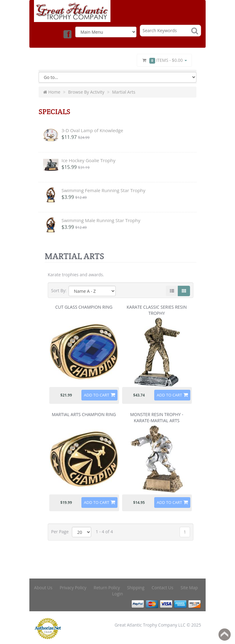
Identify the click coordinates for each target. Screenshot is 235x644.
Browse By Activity (86, 92)
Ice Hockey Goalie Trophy (88, 160)
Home (52, 92)
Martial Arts (124, 92)
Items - (164, 60)
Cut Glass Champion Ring (84, 307)
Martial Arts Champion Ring (84, 414)
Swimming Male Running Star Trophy (101, 220)
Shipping (136, 588)
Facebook (67, 34)
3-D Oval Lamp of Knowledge (92, 130)
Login (117, 594)
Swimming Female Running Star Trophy (103, 190)
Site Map (189, 588)
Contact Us (163, 588)
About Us (43, 588)
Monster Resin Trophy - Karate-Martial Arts (157, 417)
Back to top (225, 635)
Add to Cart (97, 395)
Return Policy (107, 588)
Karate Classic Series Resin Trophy (157, 310)
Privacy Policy (73, 588)
